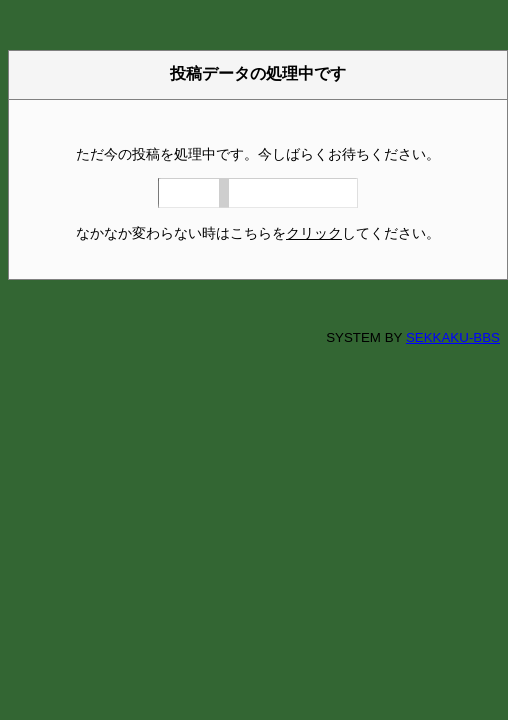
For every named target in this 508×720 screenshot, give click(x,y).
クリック (314, 233)
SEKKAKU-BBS (453, 337)
